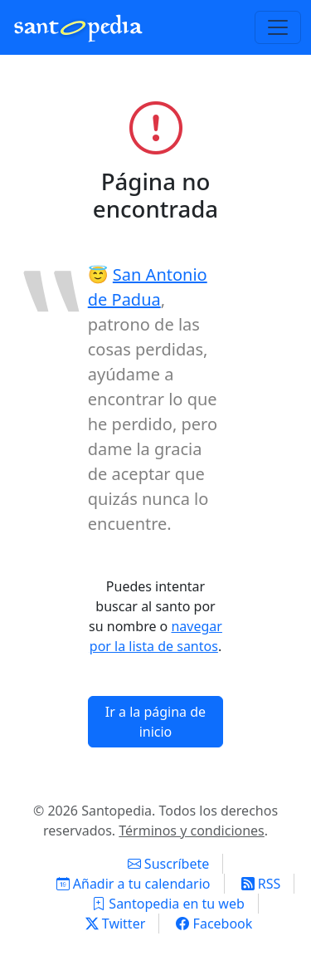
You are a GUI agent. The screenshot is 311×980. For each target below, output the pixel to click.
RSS (261, 884)
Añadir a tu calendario (134, 884)
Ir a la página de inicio (155, 722)
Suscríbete (169, 864)
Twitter (116, 924)
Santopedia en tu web (168, 904)
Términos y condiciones (192, 831)
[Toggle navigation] (278, 27)
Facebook (214, 924)
